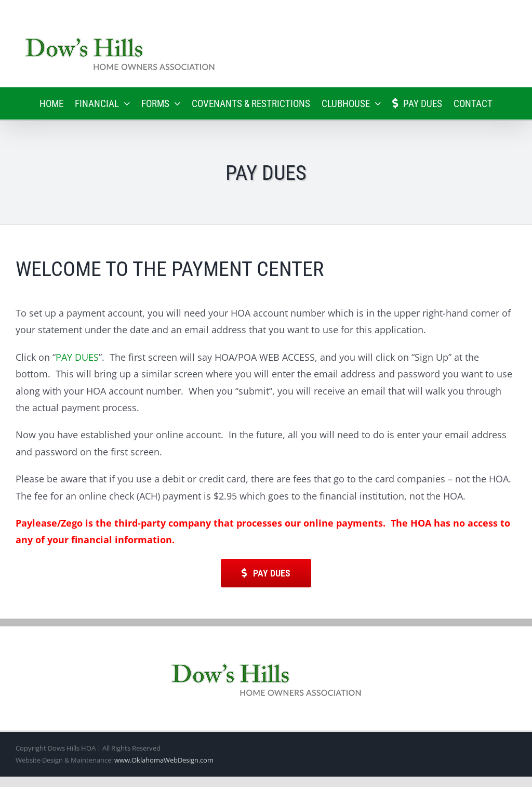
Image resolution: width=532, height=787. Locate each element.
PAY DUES (77, 357)
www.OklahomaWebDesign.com (164, 760)
